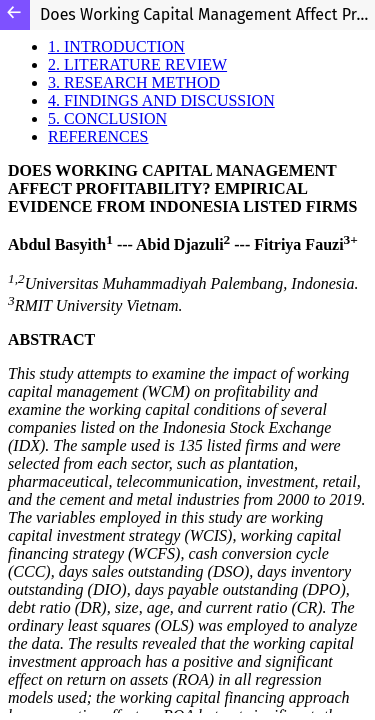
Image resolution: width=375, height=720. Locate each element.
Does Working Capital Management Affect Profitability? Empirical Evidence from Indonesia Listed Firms (207, 14)
